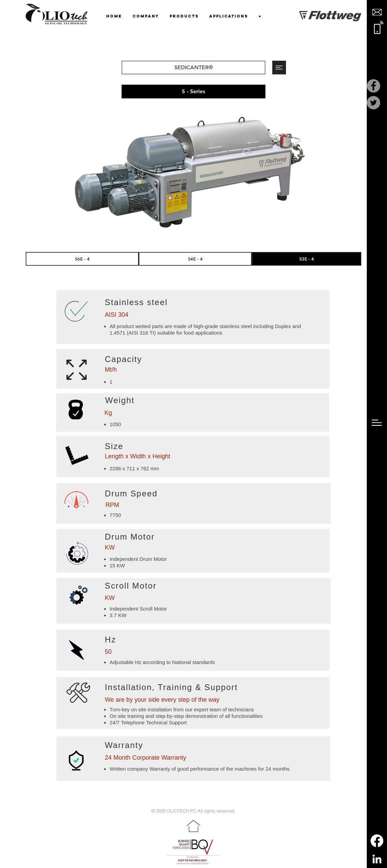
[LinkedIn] (377, 859)
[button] (377, 12)
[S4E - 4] (195, 259)
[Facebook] (373, 86)
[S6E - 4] (82, 259)
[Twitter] (373, 103)
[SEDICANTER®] (193, 68)
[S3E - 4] (307, 259)
